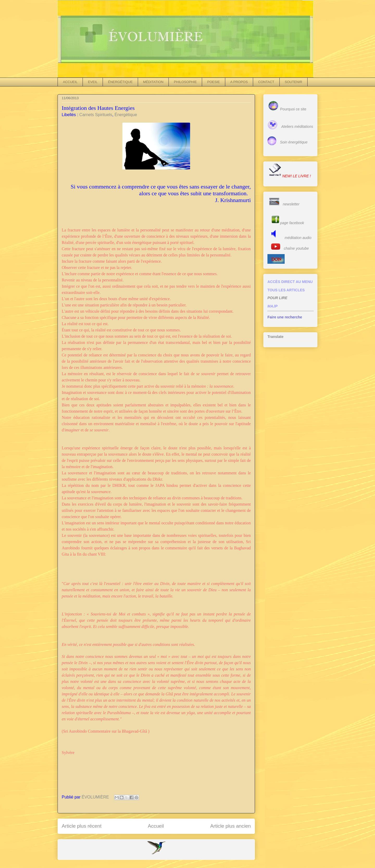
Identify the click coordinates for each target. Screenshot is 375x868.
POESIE (214, 82)
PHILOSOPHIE (185, 82)
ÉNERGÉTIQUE (120, 82)
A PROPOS (239, 82)
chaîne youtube (296, 248)
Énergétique (126, 115)
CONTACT (266, 82)
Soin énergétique (294, 142)
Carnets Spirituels (96, 115)
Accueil (156, 826)
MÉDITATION (153, 82)
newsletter (291, 204)
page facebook (292, 223)
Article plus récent (82, 826)
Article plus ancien (230, 826)
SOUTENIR (293, 82)
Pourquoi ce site (293, 109)
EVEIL (93, 82)
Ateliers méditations (297, 127)
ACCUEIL (70, 82)
